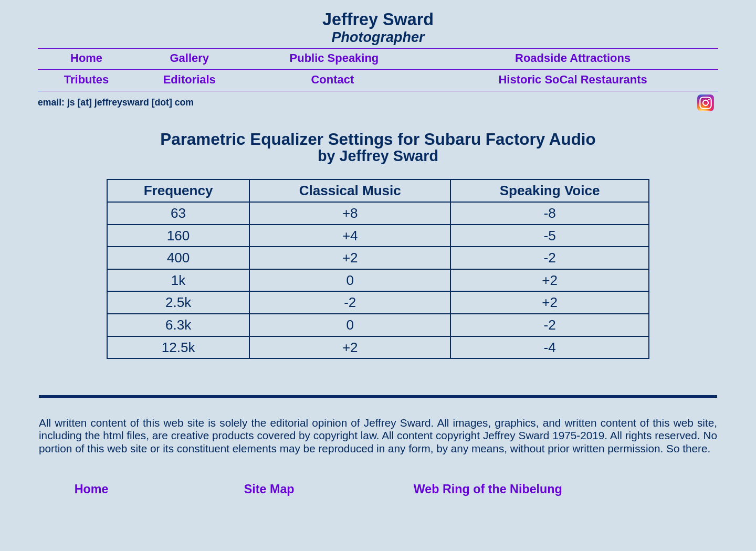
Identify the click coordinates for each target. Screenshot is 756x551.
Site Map (269, 489)
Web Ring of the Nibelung (488, 489)
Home (92, 489)
